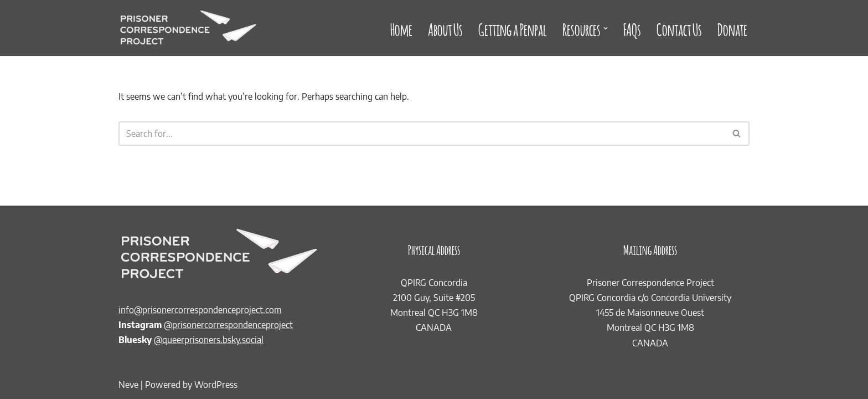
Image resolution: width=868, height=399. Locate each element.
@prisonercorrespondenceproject (228, 325)
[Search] (422, 134)
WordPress (216, 385)
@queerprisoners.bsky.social (209, 340)
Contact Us (679, 28)
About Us (445, 28)
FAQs (632, 28)
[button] (606, 28)
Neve (128, 385)
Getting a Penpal (513, 28)
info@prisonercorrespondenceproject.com (200, 310)
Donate (732, 28)
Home (401, 28)
